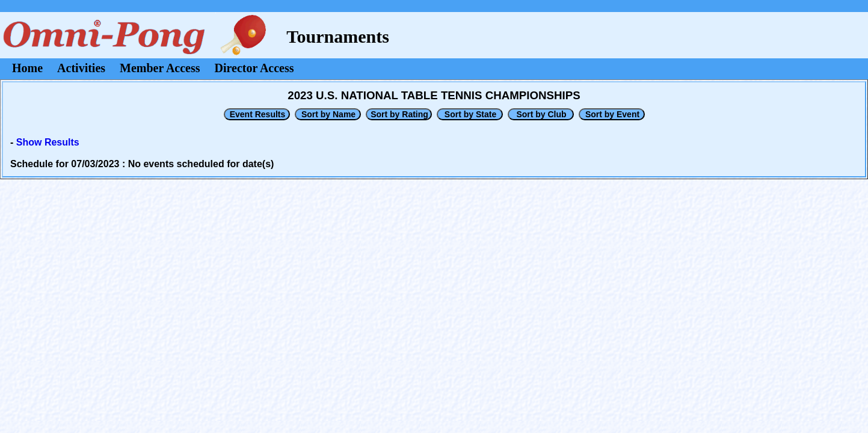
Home (27, 68)
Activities (81, 68)
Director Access (254, 68)
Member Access (160, 68)
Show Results (48, 142)
